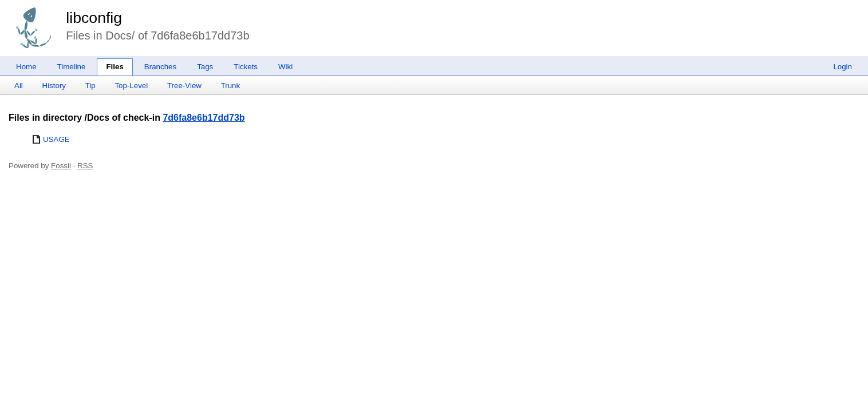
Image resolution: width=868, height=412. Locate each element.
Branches (160, 67)
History (54, 86)
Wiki (285, 67)
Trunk (231, 86)
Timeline (72, 67)
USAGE (56, 139)
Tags (205, 67)
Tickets (246, 67)
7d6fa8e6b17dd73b (204, 118)
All (19, 86)
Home (26, 67)
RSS (85, 166)
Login (843, 67)
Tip (90, 86)
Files (115, 67)
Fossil (61, 166)
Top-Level (131, 86)
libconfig (94, 18)
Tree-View (184, 86)
